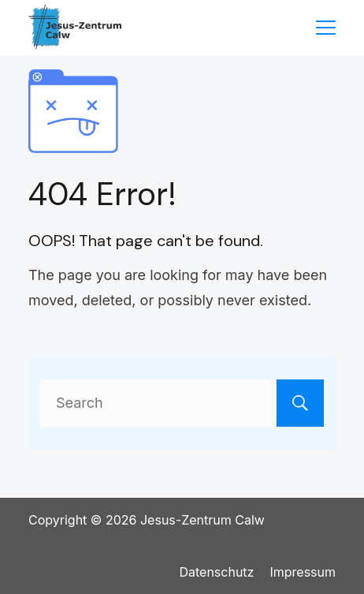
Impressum (303, 572)
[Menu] (326, 28)
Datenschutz (216, 572)
